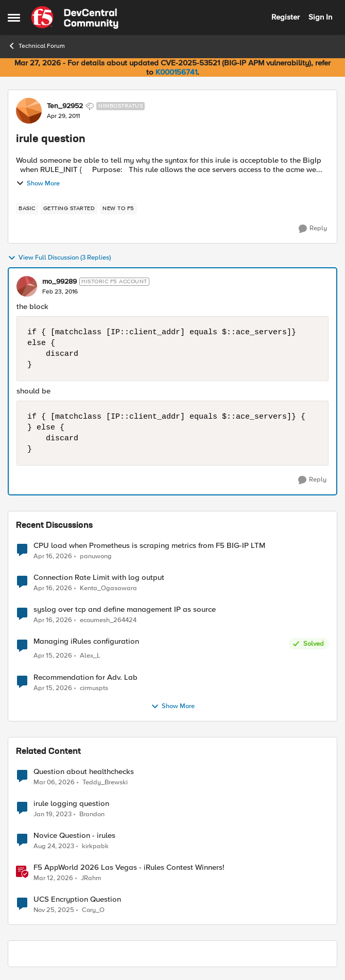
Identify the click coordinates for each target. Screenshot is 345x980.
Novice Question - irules (74, 836)
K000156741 (176, 72)
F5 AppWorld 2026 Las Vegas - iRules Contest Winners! (129, 867)
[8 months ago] (54, 910)
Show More (38, 183)
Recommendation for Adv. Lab (85, 677)
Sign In (320, 17)
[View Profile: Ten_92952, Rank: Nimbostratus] (29, 111)
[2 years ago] (54, 846)
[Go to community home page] (75, 18)
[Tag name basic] (27, 209)
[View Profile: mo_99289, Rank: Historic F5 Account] (27, 286)
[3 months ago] (53, 556)
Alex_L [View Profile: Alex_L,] (90, 656)
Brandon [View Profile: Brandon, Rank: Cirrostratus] (92, 814)
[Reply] (313, 229)
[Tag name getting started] (69, 209)
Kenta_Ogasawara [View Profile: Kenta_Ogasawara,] (108, 588)
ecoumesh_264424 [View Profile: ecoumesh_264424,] (108, 620)
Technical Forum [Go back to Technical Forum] (36, 46)
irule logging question (71, 804)
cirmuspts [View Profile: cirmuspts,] (94, 688)
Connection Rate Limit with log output (99, 578)
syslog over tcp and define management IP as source (125, 609)
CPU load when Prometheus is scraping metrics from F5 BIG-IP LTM (149, 546)
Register (286, 17)
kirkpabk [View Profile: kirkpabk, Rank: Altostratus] (95, 846)
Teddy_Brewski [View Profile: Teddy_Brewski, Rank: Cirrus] (105, 782)
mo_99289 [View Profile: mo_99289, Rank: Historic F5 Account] (59, 282)
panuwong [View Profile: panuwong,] (96, 556)
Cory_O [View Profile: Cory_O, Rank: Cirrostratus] (93, 910)
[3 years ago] (53, 814)
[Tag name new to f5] (118, 209)
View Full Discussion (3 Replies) (59, 258)
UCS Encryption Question (77, 899)
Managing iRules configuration (86, 641)
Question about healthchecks (84, 772)
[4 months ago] (54, 782)
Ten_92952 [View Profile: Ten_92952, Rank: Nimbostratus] (65, 106)
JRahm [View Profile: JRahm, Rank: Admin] (91, 878)
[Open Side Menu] (14, 18)
